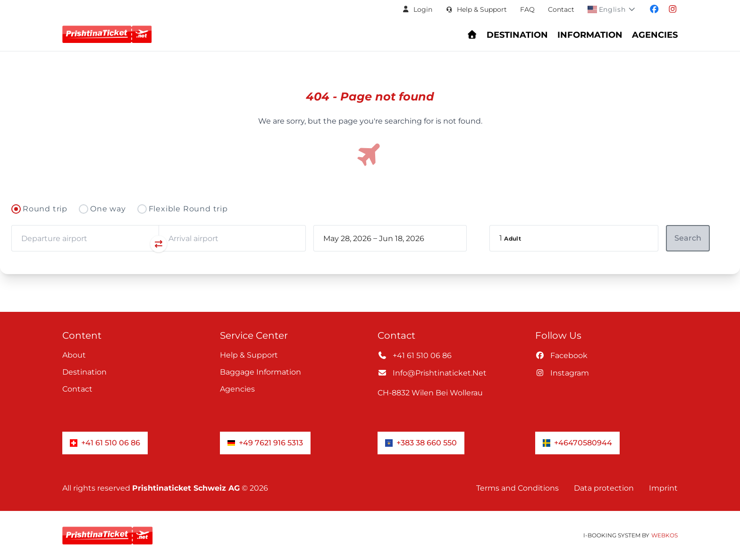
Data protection (604, 488)
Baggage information (261, 372)
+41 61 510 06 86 (415, 355)
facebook (561, 355)
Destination (84, 372)
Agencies (237, 389)
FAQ (527, 9)
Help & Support (249, 355)
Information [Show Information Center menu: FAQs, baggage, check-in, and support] (590, 35)
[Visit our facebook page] (654, 9)
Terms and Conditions (517, 488)
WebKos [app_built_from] (664, 535)
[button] (417, 9)
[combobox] (85, 238)
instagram (562, 373)
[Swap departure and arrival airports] (159, 244)
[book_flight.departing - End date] (412, 238)
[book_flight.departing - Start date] (347, 238)
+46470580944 (577, 443)
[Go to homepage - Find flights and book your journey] (472, 35)
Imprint (663, 488)
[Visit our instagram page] (673, 9)
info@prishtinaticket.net (432, 373)
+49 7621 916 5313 (265, 443)
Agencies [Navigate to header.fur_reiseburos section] (655, 35)
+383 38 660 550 (421, 443)
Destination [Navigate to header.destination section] (517, 35)
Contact (561, 9)
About (74, 355)
